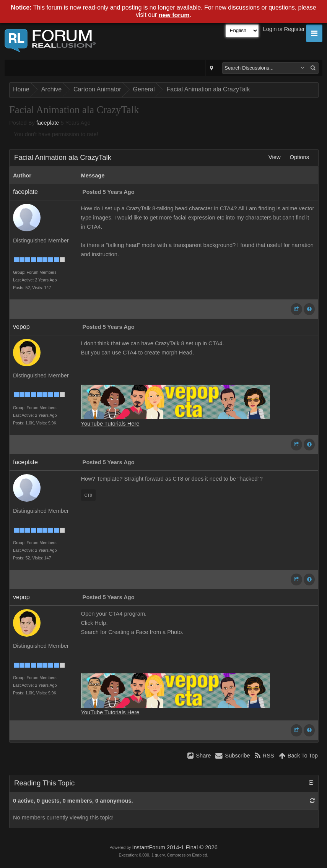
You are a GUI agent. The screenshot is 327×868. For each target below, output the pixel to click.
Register (294, 29)
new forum (174, 15)
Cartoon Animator (97, 89)
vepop (21, 327)
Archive (51, 89)
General (144, 89)
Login (270, 29)
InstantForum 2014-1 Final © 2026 (175, 847)
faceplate (48, 123)
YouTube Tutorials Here (110, 424)
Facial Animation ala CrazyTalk (208, 89)
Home (21, 89)
